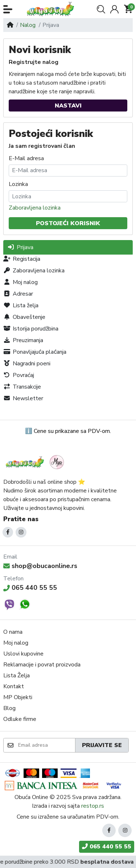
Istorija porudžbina (31, 329)
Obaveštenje (24, 317)
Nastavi (68, 106)
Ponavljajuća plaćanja (35, 352)
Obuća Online (31, 797)
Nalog (28, 25)
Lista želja (21, 305)
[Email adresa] (46, 745)
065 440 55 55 (30, 588)
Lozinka (18, 184)
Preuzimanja (23, 340)
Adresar (18, 294)
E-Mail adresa (26, 158)
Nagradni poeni (27, 364)
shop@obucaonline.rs (40, 566)
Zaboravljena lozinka (35, 208)
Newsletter (23, 398)
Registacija (22, 259)
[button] (8, 9)
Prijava (20, 247)
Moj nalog (20, 282)
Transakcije (22, 387)
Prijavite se (102, 745)
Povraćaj (19, 375)
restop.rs (93, 806)
